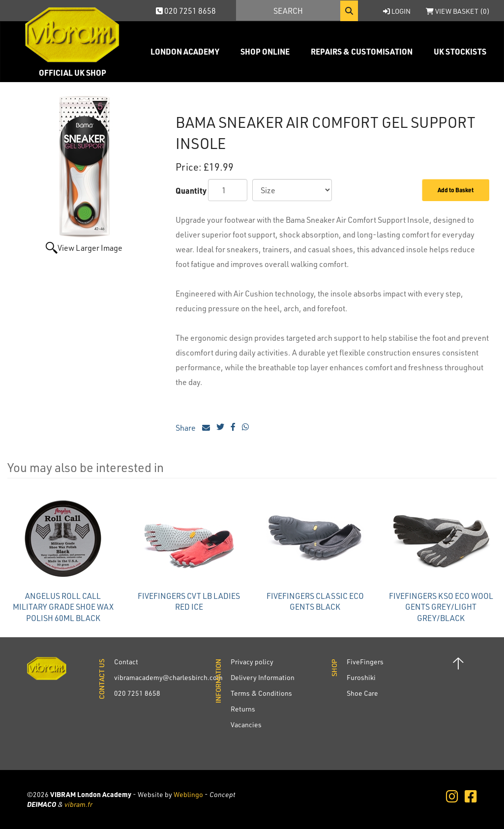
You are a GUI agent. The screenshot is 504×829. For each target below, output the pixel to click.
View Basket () (458, 11)
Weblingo (188, 794)
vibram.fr (78, 804)
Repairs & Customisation (362, 51)
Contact (126, 662)
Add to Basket (456, 190)
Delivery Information (263, 677)
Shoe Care (362, 693)
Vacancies (246, 725)
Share (193, 428)
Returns (243, 709)
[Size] (292, 190)
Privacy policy (252, 662)
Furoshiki (361, 677)
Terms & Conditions (261, 693)
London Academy (185, 51)
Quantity (191, 191)
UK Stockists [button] (460, 51)
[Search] (288, 10)
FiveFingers (365, 662)
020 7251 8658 (186, 11)
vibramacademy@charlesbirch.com (168, 677)
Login (397, 11)
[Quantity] (228, 190)
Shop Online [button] (265, 51)
